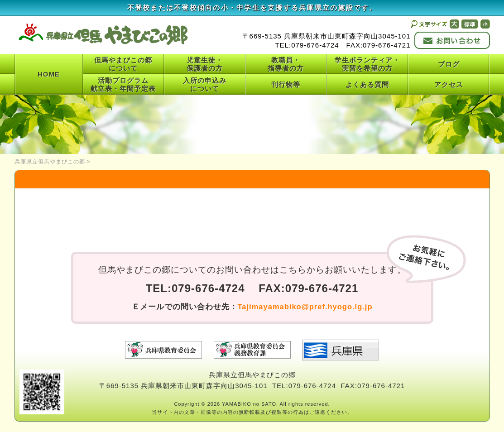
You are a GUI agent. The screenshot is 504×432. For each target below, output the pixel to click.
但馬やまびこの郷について (123, 64)
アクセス (449, 84)
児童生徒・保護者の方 (205, 64)
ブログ (449, 64)
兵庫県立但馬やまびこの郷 (50, 162)
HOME (49, 74)
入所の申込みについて (205, 84)
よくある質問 (367, 84)
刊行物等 (286, 84)
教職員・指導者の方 (286, 64)
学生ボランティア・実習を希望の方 (367, 64)
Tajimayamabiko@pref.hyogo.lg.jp (305, 307)
